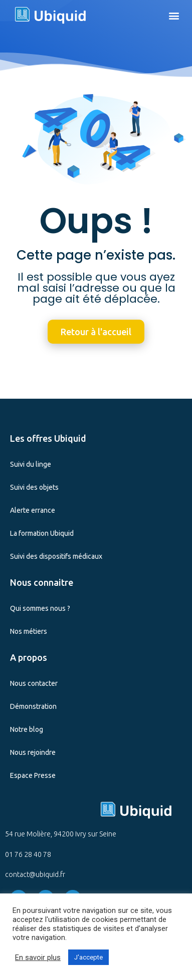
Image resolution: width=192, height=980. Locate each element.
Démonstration (33, 706)
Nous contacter (34, 683)
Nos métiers (29, 631)
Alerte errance (33, 510)
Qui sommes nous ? (40, 608)
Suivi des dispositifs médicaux (56, 556)
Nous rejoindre (33, 752)
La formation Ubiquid (42, 533)
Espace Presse (33, 775)
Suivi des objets (34, 487)
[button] (174, 15)
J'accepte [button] (88, 957)
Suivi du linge (31, 464)
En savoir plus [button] (38, 957)
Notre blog (27, 729)
